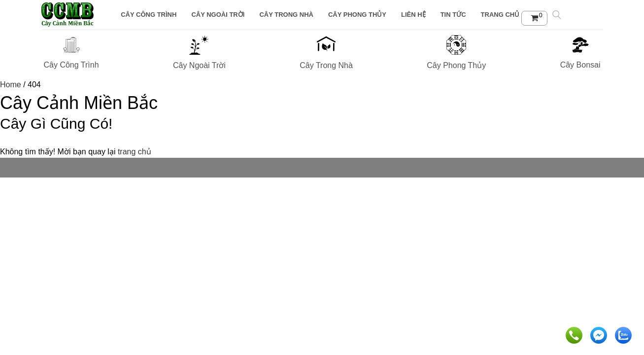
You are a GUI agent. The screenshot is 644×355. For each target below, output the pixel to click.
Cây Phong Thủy (357, 15)
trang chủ (135, 152)
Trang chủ (500, 15)
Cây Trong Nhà (286, 15)
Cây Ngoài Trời (218, 15)
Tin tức (453, 15)
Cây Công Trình (149, 15)
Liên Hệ (413, 15)
